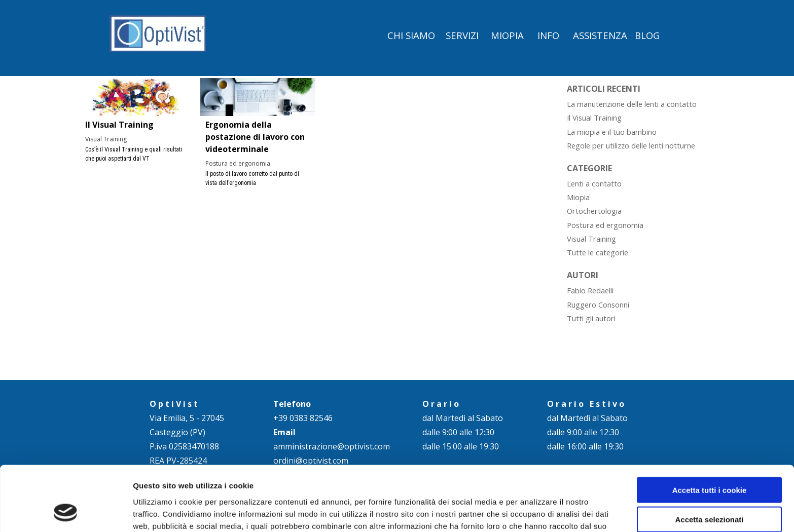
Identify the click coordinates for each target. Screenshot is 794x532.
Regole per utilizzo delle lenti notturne (631, 145)
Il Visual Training (119, 125)
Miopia (578, 197)
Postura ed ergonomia (238, 163)
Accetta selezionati (709, 461)
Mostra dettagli (533, 512)
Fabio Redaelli (590, 290)
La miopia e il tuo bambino (612, 132)
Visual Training (106, 139)
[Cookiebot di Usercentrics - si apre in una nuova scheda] (66, 512)
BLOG (647, 35)
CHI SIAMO (411, 35)
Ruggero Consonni (598, 305)
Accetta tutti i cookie (710, 431)
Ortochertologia (594, 211)
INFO (548, 35)
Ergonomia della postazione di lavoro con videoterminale (255, 137)
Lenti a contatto (594, 183)
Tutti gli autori (591, 318)
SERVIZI (462, 35)
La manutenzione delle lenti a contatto (632, 104)
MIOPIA (507, 35)
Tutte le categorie (598, 252)
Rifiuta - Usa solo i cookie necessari (710, 495)
